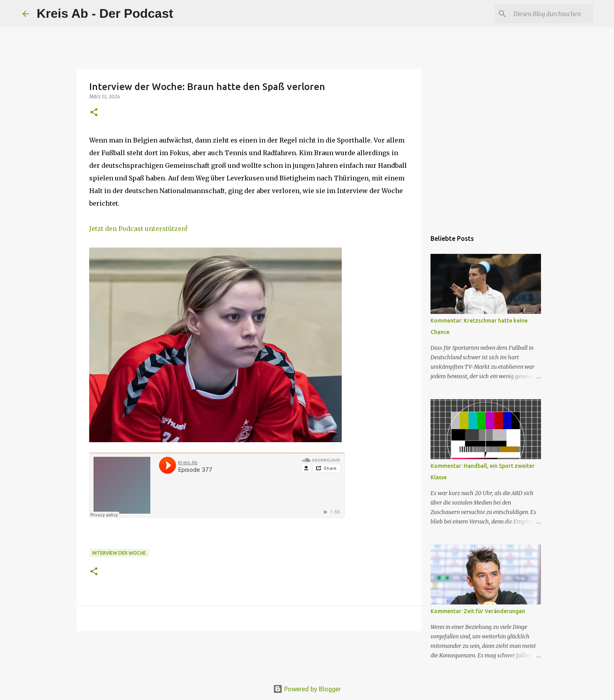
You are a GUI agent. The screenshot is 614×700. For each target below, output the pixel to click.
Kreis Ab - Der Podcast (105, 13)
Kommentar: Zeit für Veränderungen (478, 611)
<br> (217, 485)
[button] (94, 113)
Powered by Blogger (307, 689)
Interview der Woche (119, 553)
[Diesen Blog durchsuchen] (552, 14)
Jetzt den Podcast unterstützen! (138, 229)
